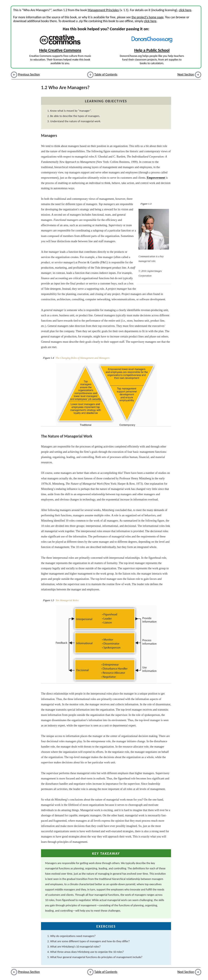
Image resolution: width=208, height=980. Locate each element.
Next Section (186, 74)
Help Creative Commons (60, 50)
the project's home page (147, 17)
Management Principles (103, 10)
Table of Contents (106, 74)
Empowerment (156, 178)
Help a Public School (152, 50)
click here (185, 10)
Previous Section (29, 74)
